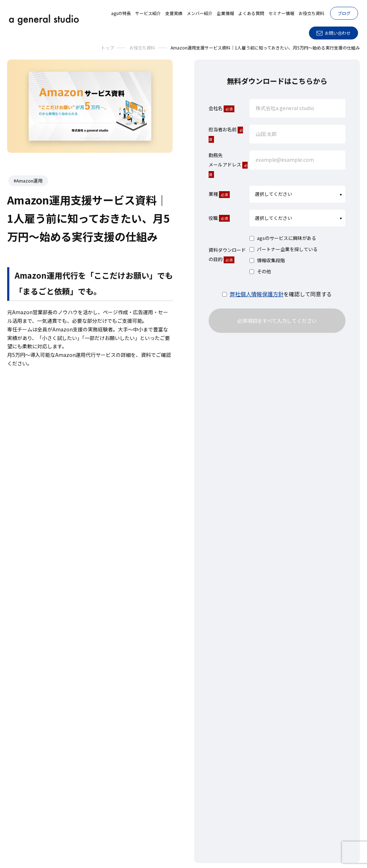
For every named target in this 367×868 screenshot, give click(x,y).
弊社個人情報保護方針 (257, 294)
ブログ (344, 13)
